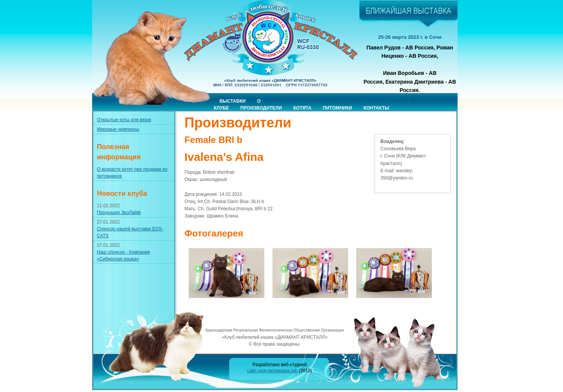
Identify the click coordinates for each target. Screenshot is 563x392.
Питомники (337, 108)
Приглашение (392, 100)
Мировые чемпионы (118, 129)
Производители (261, 108)
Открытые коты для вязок (124, 120)
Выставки (233, 101)
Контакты (376, 108)
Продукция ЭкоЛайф (119, 213)
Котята (302, 108)
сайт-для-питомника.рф (272, 371)
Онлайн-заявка (426, 100)
